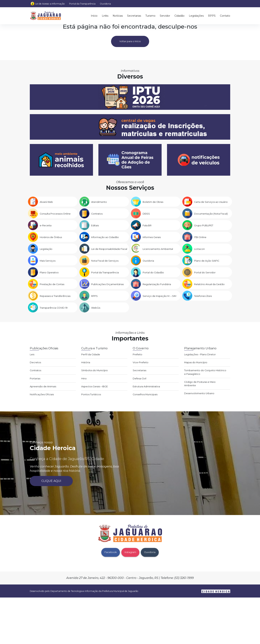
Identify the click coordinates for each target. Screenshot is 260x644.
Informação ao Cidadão (105, 237)
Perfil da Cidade (91, 354)
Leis (32, 354)
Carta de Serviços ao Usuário (211, 202)
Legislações (196, 16)
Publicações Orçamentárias (107, 284)
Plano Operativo (49, 273)
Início (94, 16)
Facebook (111, 552)
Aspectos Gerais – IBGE (95, 386)
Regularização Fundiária (157, 284)
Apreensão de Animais (43, 386)
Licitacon (199, 249)
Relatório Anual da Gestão (209, 284)
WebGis (96, 308)
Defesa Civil (139, 379)
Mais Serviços (48, 261)
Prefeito (137, 354)
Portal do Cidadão (153, 273)
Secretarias (134, 16)
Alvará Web (46, 202)
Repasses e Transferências (55, 296)
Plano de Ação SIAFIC (207, 261)
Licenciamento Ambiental (158, 249)
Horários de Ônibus (51, 237)
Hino (84, 379)
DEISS (146, 214)
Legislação (46, 249)
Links (105, 16)
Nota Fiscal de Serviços (105, 261)
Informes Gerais (152, 237)
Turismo (150, 16)
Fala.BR (147, 225)
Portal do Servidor (205, 273)
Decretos (35, 362)
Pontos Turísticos (91, 394)
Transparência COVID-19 (54, 308)
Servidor (165, 16)
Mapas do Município (196, 362)
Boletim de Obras (153, 202)
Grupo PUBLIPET (204, 225)
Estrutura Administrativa (146, 386)
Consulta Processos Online (55, 214)
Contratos (97, 214)
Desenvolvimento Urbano (199, 393)
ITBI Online (200, 237)
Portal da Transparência (82, 4)
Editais (95, 225)
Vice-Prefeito (141, 362)
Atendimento (99, 202)
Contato (225, 16)
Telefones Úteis (203, 296)
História (86, 362)
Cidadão (179, 16)
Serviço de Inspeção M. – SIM (159, 296)
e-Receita (46, 225)
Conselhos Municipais (145, 394)
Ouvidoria (105, 4)
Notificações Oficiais (42, 394)
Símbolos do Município (95, 370)
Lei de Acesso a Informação (50, 4)
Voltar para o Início (130, 41)
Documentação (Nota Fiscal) (211, 214)
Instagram (130, 552)
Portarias (35, 379)
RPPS (212, 16)
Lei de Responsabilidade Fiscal (109, 249)
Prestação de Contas (52, 284)
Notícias (118, 16)
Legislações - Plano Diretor (200, 354)
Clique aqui (51, 481)
